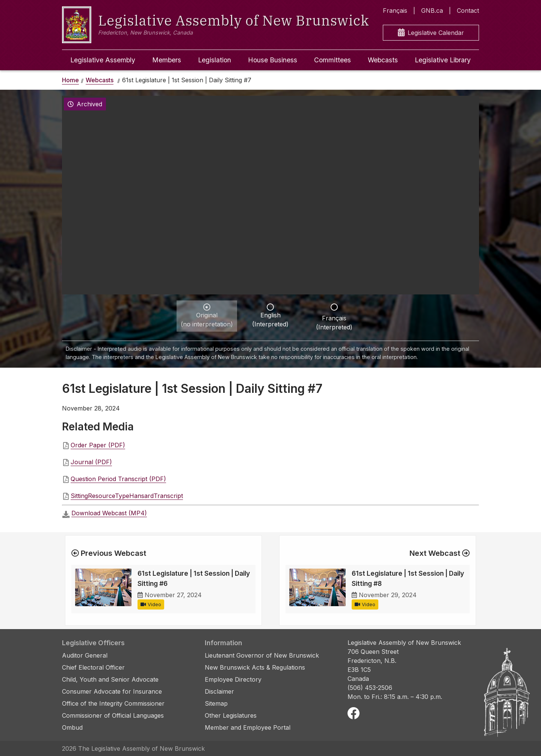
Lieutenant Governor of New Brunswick (262, 655)
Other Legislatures (231, 715)
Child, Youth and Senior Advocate (110, 679)
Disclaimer (219, 691)
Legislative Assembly (103, 60)
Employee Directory (233, 679)
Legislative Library (443, 60)
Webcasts (383, 60)
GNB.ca (432, 11)
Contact (468, 11)
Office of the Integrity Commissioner (113, 703)
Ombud (72, 727)
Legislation (215, 60)
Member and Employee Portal (248, 727)
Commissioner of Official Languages (113, 715)
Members (167, 60)
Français (395, 11)
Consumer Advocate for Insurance (112, 691)
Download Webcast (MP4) (109, 513)
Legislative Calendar (431, 33)
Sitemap (216, 703)
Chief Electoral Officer (93, 667)
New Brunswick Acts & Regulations (255, 667)
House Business (273, 60)
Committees (332, 60)
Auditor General (85, 655)
